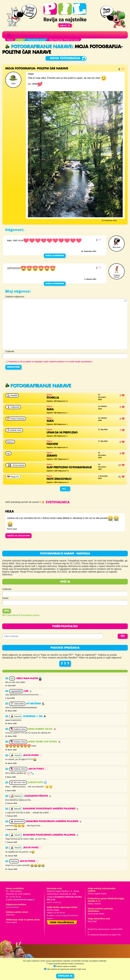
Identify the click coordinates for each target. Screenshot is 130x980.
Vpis (6, 611)
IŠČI (123, 636)
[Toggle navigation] (9, 35)
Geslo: (6, 598)
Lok (28, 691)
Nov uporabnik (10, 615)
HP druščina (35, 704)
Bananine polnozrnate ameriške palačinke (51, 809)
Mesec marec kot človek (44, 742)
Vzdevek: (7, 589)
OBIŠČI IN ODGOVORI (18, 536)
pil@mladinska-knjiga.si (24, 900)
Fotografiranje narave (38, 47)
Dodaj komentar (55, 256)
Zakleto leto (37, 783)
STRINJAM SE (65, 976)
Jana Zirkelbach (12, 907)
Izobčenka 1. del (35, 716)
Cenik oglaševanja (62, 923)
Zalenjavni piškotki (38, 796)
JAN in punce (33, 755)
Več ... (65, 489)
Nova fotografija (65, 58)
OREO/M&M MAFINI (29, 679)
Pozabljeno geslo (30, 615)
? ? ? (65, 664)
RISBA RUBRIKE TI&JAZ (42, 729)
